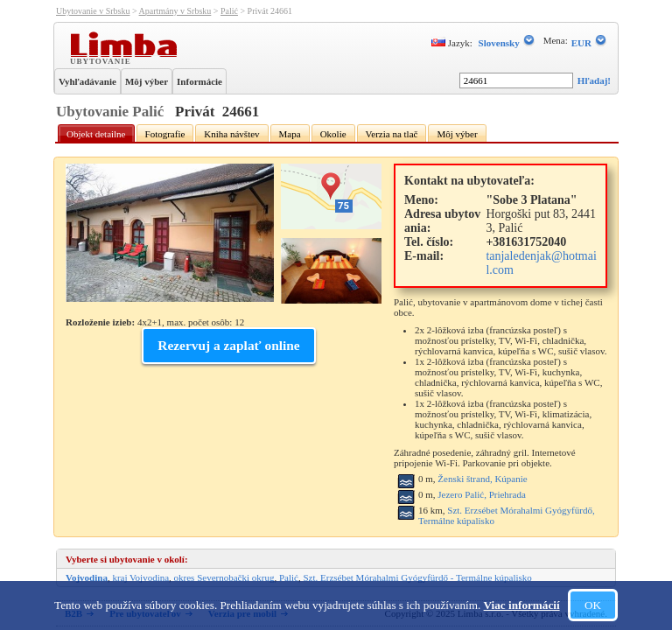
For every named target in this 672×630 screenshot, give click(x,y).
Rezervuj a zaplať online (228, 345)
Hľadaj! (594, 80)
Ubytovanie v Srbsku (93, 11)
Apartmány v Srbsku (175, 11)
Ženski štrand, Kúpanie (482, 479)
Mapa (290, 134)
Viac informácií (522, 605)
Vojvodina (87, 577)
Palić (229, 11)
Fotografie (165, 134)
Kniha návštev (231, 134)
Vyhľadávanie (87, 81)
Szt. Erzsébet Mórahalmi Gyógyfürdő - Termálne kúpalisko (417, 577)
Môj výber (147, 81)
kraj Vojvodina (140, 577)
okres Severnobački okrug (224, 577)
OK (593, 605)
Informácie (199, 81)
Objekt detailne (96, 134)
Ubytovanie (102, 60)
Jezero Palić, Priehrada (481, 494)
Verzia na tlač (392, 134)
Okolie (333, 134)
